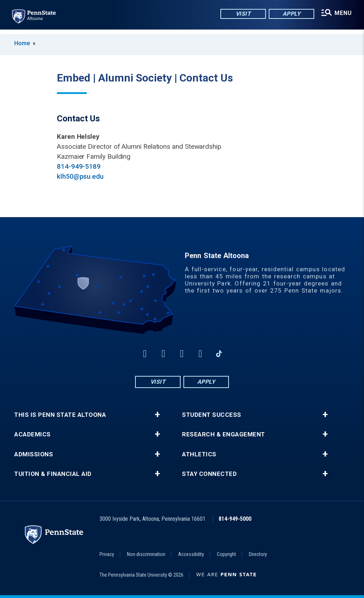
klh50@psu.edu (80, 176)
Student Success (212, 415)
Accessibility (191, 554)
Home (22, 43)
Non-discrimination (146, 554)
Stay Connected (209, 474)
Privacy (107, 554)
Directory (258, 554)
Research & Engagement (224, 434)
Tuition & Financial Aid (53, 474)
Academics (33, 434)
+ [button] (157, 415)
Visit (242, 14)
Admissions (34, 454)
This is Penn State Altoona (60, 415)
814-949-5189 (79, 166)
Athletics (199, 454)
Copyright (226, 554)
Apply (290, 14)
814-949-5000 (235, 519)
